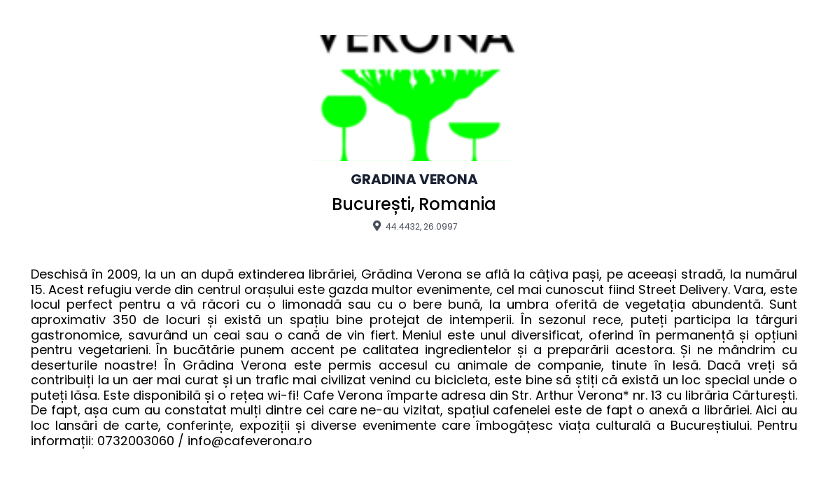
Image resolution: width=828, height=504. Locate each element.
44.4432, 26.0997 (414, 226)
